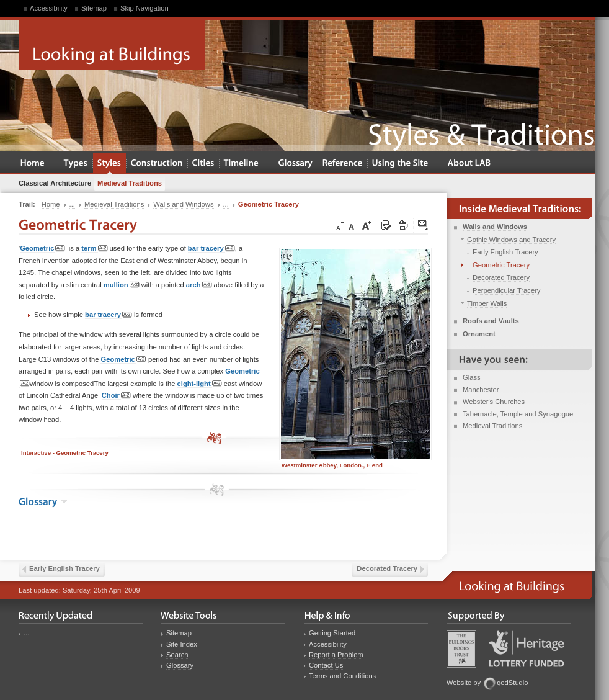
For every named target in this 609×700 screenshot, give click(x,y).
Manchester (481, 390)
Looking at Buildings (112, 45)
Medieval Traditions (492, 426)
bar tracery (211, 249)
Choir (116, 396)
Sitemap (94, 8)
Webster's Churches (494, 402)
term (94, 249)
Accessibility (49, 8)
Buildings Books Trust (461, 649)
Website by (464, 683)
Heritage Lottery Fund (527, 649)
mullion (122, 285)
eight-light (200, 384)
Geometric (42, 249)
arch (199, 285)
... (26, 633)
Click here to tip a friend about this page (424, 226)
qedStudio (512, 683)
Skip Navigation (144, 8)
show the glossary (64, 501)
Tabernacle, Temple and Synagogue (518, 414)
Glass (472, 377)
